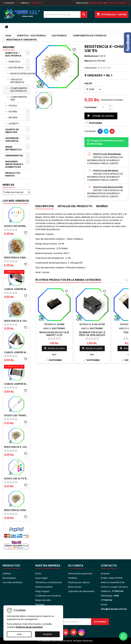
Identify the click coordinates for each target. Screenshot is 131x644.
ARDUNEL (9, 47)
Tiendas (40, 605)
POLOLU (13, 106)
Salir (19, 634)
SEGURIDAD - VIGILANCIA (13, 140)
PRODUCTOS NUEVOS (13, 174)
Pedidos (73, 578)
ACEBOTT (14, 123)
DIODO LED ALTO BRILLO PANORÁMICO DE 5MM (16, 478)
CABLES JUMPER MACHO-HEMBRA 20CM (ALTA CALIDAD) (16, 352)
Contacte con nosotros (48, 596)
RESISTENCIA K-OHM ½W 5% (16, 321)
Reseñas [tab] (102, 206)
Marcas (8, 185)
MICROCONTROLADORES (20, 74)
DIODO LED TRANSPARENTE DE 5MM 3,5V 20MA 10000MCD (16, 415)
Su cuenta (76, 566)
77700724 (36, 3)
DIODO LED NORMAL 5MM (16, 226)
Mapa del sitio (43, 600)
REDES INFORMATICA (13, 148)
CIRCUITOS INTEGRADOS (17, 81)
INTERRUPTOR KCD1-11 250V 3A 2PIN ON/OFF (92, 334)
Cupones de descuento (81, 591)
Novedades (9, 578)
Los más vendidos (16, 201)
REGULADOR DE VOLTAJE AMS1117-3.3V (54, 334)
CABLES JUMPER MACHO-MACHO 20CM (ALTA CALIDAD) (16, 289)
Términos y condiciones (49, 582)
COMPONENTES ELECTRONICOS (19, 90)
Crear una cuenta (116, 3)
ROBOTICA (14, 62)
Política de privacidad (29, 627)
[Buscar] (65, 14)
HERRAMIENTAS (14, 156)
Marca (88, 61)
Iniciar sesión (96, 3)
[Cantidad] (103, 107)
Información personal (80, 574)
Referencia (91, 56)
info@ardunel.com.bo (114, 609)
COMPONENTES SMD (19, 98)
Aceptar (47, 634)
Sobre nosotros (44, 587)
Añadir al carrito (100, 116)
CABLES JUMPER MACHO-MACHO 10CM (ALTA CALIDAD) (16, 384)
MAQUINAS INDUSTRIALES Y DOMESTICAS (14, 164)
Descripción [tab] (45, 206)
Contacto (9, 3)
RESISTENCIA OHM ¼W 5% (16, 510)
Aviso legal (41, 578)
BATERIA (13, 118)
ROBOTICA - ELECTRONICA (13, 54)
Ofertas (7, 574)
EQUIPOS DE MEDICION (12, 131)
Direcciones (75, 587)
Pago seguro (43, 591)
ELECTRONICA (16, 68)
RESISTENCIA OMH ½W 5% (16, 258)
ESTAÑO (13, 112)
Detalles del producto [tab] (75, 206)
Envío (38, 574)
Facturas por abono (79, 582)
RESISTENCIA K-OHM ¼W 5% (16, 447)
